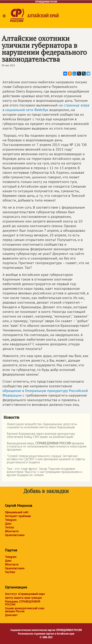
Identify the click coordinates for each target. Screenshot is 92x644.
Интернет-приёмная (18, 516)
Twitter (10, 527)
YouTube (10, 572)
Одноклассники (15, 535)
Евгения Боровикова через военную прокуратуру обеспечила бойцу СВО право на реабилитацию (39, 435)
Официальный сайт (17, 512)
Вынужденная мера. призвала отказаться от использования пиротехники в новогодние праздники (45, 447)
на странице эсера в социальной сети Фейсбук (46, 107)
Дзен (8, 524)
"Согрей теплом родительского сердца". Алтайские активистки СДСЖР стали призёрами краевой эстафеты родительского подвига (44, 459)
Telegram (11, 520)
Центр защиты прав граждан (23, 598)
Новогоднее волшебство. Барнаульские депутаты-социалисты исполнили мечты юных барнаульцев (41, 426)
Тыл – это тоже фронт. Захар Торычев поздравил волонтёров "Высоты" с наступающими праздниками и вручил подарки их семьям (43, 472)
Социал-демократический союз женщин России (25, 610)
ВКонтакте (12, 531)
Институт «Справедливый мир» (25, 594)
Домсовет (11, 615)
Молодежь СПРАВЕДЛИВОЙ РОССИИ (23, 603)
